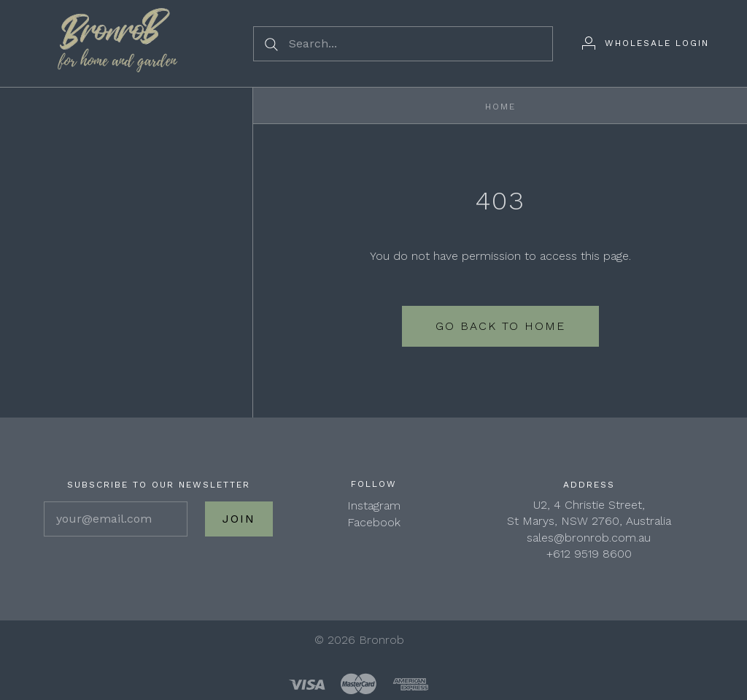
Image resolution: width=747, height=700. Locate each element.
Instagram (374, 505)
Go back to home (500, 326)
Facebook (374, 522)
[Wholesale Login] (646, 43)
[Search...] (403, 44)
